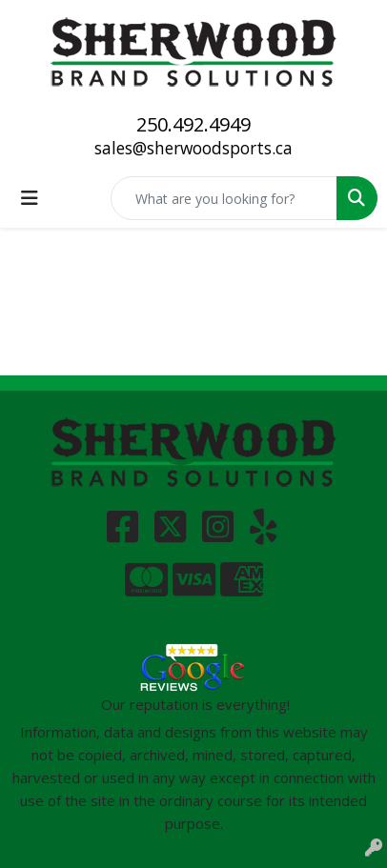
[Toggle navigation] (30, 198)
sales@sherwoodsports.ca (193, 148)
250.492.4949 (193, 124)
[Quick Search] (224, 198)
